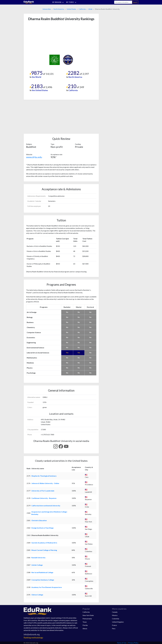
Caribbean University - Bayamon (44, 498)
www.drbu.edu (34, 157)
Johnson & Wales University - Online (45, 483)
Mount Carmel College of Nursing (44, 550)
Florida (85, 625)
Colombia (116, 619)
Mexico (115, 615)
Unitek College (37, 565)
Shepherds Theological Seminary (44, 476)
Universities (47, 9)
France (114, 625)
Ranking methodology (33, 638)
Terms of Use (122, 643)
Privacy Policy (133, 643)
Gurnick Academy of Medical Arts (44, 543)
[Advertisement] (42, 38)
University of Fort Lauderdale (43, 491)
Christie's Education (39, 520)
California (82, 9)
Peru (114, 628)
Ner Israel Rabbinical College (42, 572)
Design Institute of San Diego (43, 528)
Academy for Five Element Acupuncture (47, 587)
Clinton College (37, 595)
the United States (40, 90)
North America (59, 9)
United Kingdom (118, 622)
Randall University (38, 558)
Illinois (85, 628)
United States (71, 9)
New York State (88, 615)
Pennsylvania (87, 619)
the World (36, 77)
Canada (115, 612)
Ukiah (90, 9)
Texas (85, 622)
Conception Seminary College (43, 580)
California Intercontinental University (46, 506)
